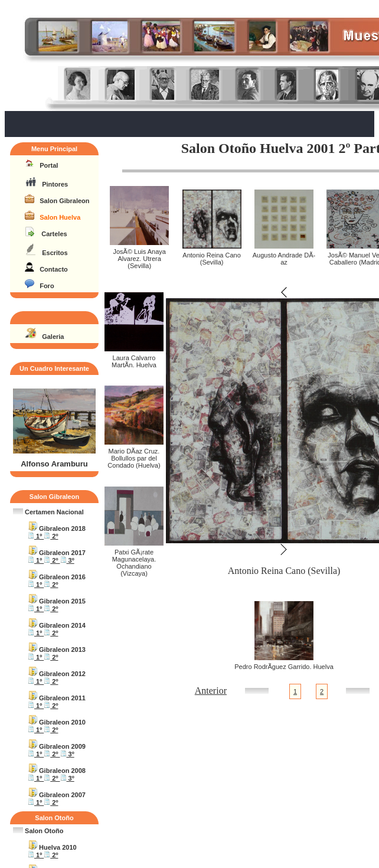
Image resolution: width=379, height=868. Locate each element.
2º (51, 536)
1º (36, 536)
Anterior (211, 691)
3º (67, 560)
